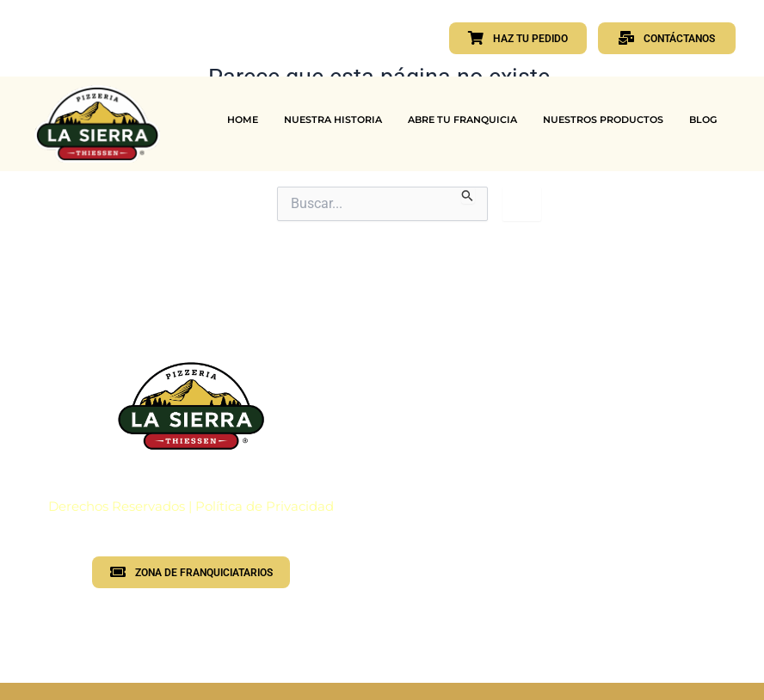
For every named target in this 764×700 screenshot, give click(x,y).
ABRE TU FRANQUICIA (462, 120)
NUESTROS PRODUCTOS (603, 120)
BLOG (703, 120)
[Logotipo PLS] (191, 406)
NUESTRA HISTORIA (333, 120)
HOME (243, 120)
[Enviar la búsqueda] (468, 195)
